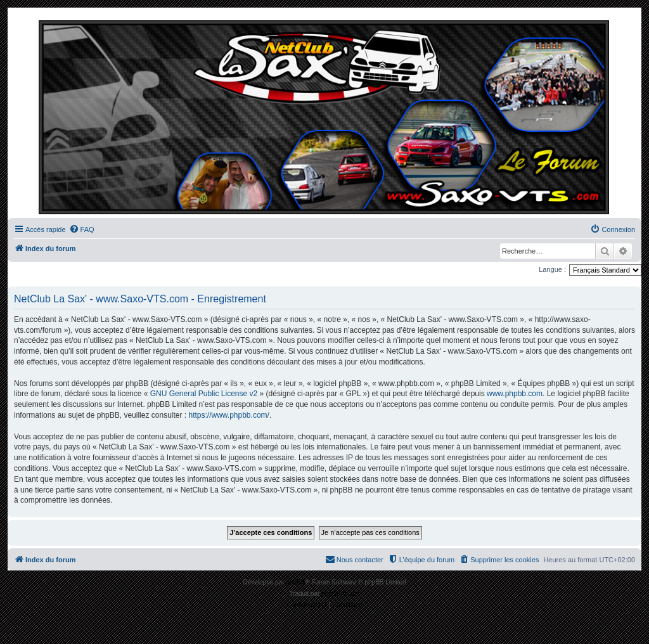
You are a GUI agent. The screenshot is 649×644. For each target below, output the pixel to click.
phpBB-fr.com (341, 594)
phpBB (295, 582)
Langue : (552, 269)
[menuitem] (82, 229)
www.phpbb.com (515, 394)
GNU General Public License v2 (204, 394)
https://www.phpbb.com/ (228, 415)
